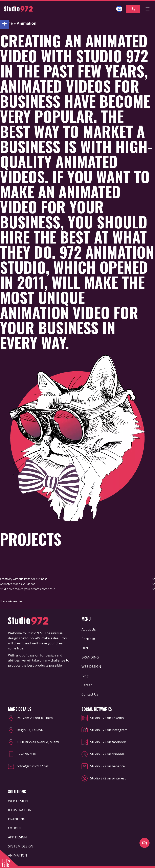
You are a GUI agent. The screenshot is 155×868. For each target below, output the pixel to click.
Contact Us (90, 694)
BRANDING (90, 657)
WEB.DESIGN (91, 667)
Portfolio (88, 639)
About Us (89, 630)
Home (3, 601)
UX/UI (86, 648)
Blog (85, 676)
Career (87, 685)
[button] (4, 25)
